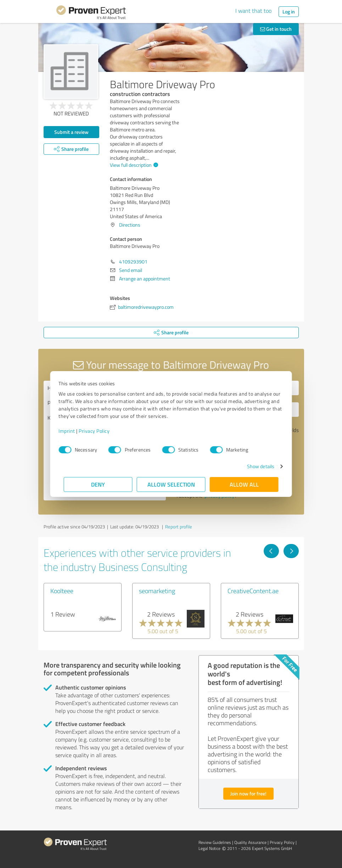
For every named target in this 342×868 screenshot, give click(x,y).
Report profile (179, 527)
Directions (130, 225)
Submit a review (71, 132)
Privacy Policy (99, 431)
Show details (255, 466)
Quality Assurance (250, 842)
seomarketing (157, 591)
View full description (133, 165)
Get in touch (276, 29)
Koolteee (62, 591)
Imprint (72, 431)
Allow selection (171, 484)
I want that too (253, 11)
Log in (289, 12)
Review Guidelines (215, 842)
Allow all (244, 484)
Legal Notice (209, 848)
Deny (98, 484)
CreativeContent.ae (253, 591)
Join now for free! (248, 793)
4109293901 (133, 262)
